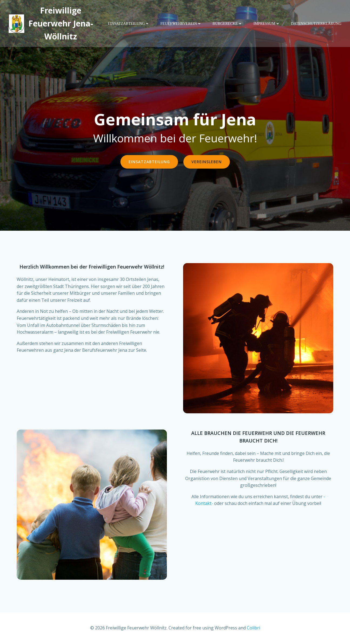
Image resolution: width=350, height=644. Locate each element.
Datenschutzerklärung (316, 24)
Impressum (267, 24)
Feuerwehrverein (181, 24)
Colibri (253, 628)
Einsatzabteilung (129, 24)
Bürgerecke (228, 24)
